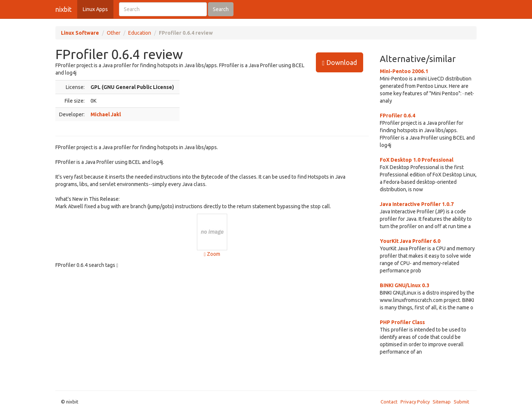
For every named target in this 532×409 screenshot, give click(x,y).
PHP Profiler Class (402, 322)
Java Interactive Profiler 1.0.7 (417, 204)
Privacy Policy (415, 402)
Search (221, 9)
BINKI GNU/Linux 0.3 (405, 285)
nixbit (64, 9)
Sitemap (442, 402)
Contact (389, 402)
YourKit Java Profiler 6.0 (410, 241)
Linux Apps (95, 9)
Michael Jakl (106, 114)
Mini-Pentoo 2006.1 (404, 71)
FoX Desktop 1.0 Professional (417, 160)
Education (140, 33)
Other (114, 33)
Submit (461, 402)
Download (340, 63)
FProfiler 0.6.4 (398, 116)
